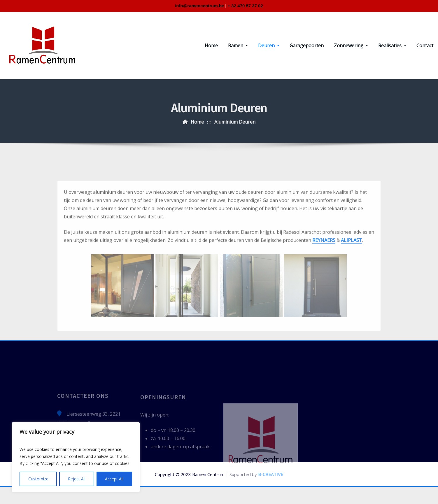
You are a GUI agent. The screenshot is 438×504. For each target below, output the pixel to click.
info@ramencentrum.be (199, 6)
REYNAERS (324, 290)
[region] (76, 457)
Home (211, 45)
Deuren (269, 45)
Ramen (238, 45)
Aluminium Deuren (235, 130)
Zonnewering (351, 45)
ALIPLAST (352, 290)
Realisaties (392, 45)
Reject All (77, 479)
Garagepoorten (307, 45)
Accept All (114, 479)
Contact (425, 45)
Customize (38, 479)
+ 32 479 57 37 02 (245, 6)
